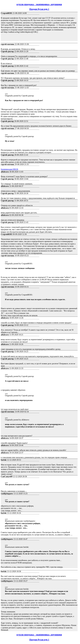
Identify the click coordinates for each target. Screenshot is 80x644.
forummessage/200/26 (9, 169)
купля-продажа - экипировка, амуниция (39, 4)
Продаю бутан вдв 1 (39, 9)
